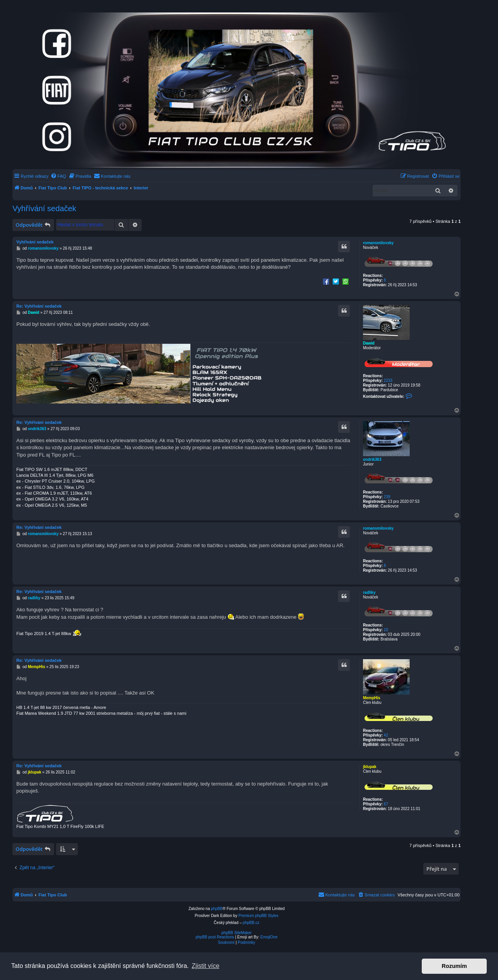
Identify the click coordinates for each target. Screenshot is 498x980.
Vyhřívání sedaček (44, 208)
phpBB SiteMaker (237, 933)
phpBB (217, 909)
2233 (388, 381)
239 (387, 497)
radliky (369, 592)
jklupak (370, 767)
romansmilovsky (378, 243)
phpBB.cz (251, 923)
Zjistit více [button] (206, 966)
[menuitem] (58, 176)
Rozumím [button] (454, 966)
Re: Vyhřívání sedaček (39, 306)
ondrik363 (372, 459)
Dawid (369, 343)
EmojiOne (269, 937)
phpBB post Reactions (215, 937)
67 (386, 804)
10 (386, 630)
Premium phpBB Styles (259, 916)
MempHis (372, 698)
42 (386, 735)
